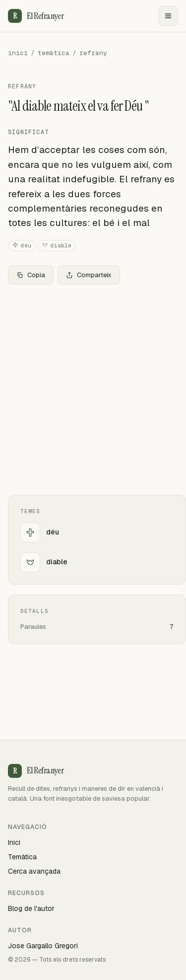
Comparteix (89, 275)
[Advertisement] (93, 390)
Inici (14, 842)
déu (22, 246)
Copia (31, 275)
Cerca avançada (34, 871)
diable (57, 246)
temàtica (54, 53)
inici (18, 53)
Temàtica (22, 857)
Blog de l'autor (31, 908)
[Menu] (168, 16)
